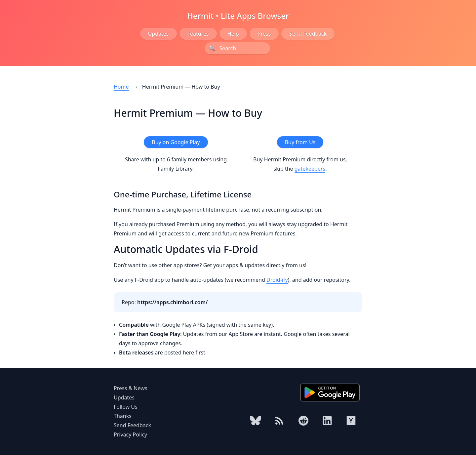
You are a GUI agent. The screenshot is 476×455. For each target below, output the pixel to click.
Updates (159, 34)
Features (198, 34)
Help (233, 34)
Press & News (130, 388)
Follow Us (126, 407)
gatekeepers (310, 169)
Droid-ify (277, 280)
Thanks (123, 416)
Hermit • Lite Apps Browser (238, 16)
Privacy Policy (130, 434)
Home (121, 87)
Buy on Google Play (176, 142)
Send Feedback (308, 34)
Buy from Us (300, 142)
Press (264, 34)
